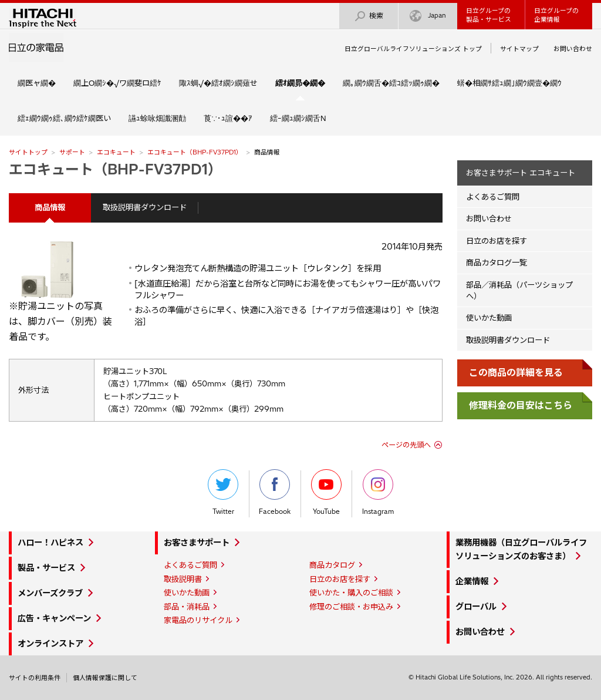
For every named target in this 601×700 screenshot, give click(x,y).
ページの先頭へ (406, 445)
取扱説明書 (183, 579)
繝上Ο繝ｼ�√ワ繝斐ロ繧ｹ (117, 83)
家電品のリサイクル (198, 620)
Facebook (275, 492)
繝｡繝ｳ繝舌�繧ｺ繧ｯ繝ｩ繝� (391, 83)
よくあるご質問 (493, 197)
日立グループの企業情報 (556, 15)
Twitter (223, 492)
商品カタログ (332, 565)
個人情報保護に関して (105, 678)
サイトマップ (519, 49)
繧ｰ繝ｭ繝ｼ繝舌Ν (298, 118)
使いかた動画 (489, 318)
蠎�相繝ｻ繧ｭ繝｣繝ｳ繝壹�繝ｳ (509, 83)
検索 (369, 16)
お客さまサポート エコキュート (521, 173)
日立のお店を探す (497, 241)
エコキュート (116, 152)
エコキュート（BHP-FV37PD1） (195, 152)
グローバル (476, 607)
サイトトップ (28, 152)
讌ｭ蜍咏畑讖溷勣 (157, 118)
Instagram (378, 492)
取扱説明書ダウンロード (145, 207)
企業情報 (472, 581)
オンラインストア (50, 644)
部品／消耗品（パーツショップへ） (519, 290)
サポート (72, 152)
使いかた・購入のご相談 (351, 593)
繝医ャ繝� (37, 83)
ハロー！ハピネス (50, 543)
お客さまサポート (197, 543)
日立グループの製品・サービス (489, 15)
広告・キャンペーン (54, 618)
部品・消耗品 (187, 607)
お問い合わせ (573, 49)
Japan (428, 16)
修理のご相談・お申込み (351, 607)
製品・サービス (46, 568)
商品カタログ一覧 (497, 262)
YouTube (326, 492)
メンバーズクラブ (50, 593)
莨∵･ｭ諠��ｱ (228, 118)
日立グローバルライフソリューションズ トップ (413, 49)
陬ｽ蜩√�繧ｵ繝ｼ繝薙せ (218, 83)
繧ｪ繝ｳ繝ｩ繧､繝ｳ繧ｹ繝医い (64, 118)
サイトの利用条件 (35, 678)
